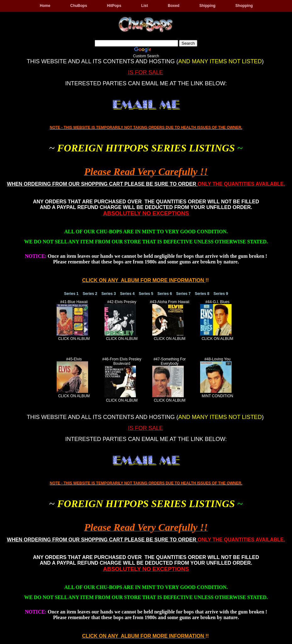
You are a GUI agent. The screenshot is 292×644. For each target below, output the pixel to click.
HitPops (114, 6)
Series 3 (109, 294)
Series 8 (202, 294)
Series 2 (90, 294)
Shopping (244, 6)
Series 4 (127, 294)
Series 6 (165, 294)
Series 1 (71, 294)
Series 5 (146, 294)
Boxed (174, 6)
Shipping (207, 6)
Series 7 (183, 294)
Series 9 (221, 294)
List (145, 6)
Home (45, 6)
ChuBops (79, 6)
